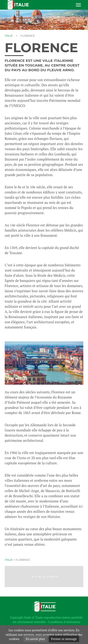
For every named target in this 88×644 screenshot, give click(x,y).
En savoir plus (35, 639)
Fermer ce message (64, 639)
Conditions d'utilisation (64, 622)
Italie (9, 36)
